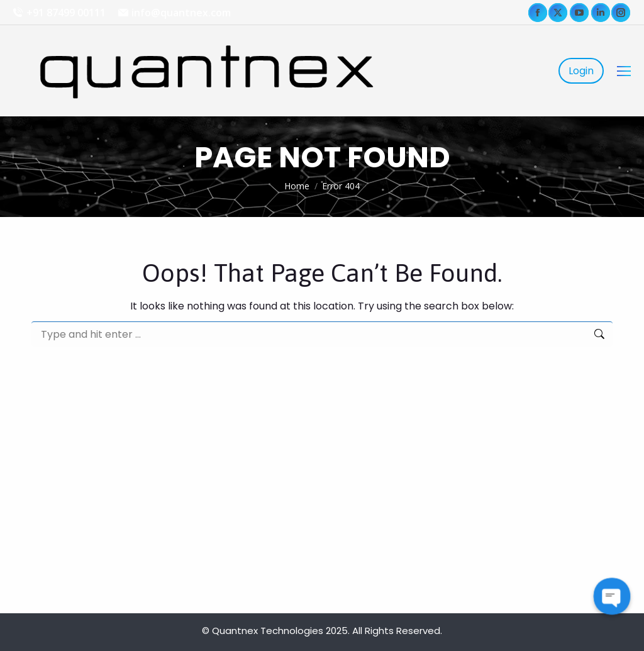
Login (581, 71)
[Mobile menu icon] (624, 71)
